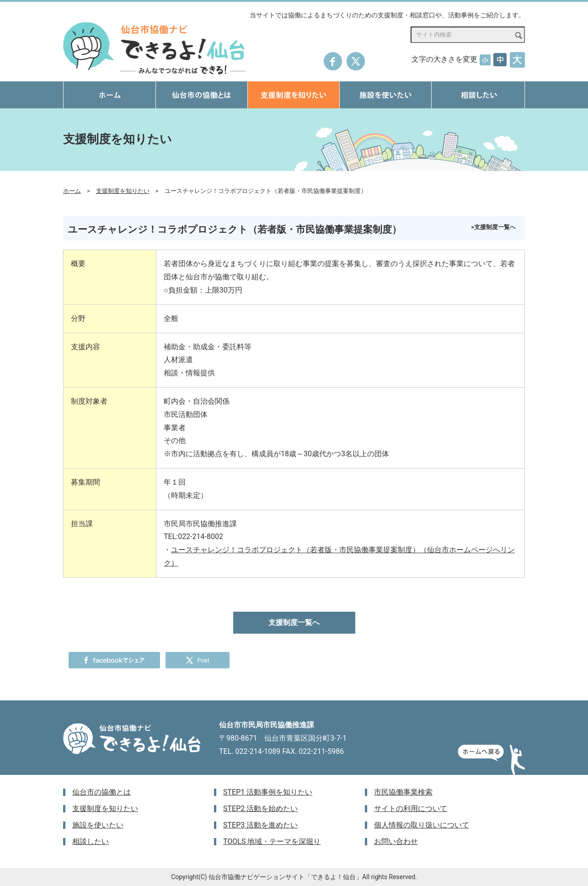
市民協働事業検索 (403, 792)
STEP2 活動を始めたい (260, 809)
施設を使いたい (98, 825)
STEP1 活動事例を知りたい (268, 792)
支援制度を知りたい (123, 191)
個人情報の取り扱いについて (422, 825)
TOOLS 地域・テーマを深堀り (272, 841)
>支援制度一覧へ (493, 227)
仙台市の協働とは (102, 792)
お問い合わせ (396, 841)
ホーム (72, 191)
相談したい (91, 841)
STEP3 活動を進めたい (260, 825)
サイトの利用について (411, 809)
